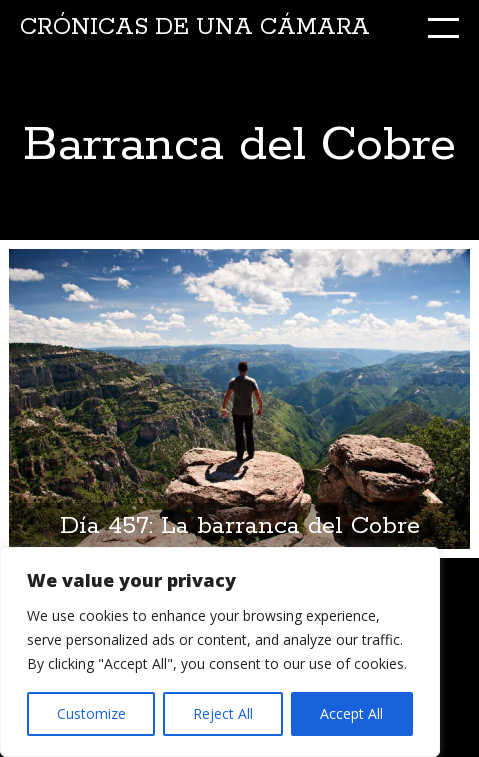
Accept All (351, 713)
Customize (91, 713)
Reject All (223, 713)
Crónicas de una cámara (195, 27)
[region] (220, 652)
